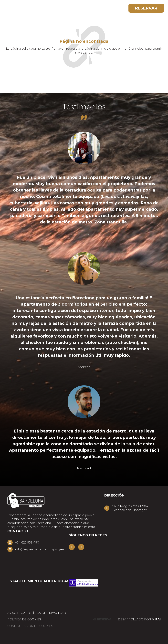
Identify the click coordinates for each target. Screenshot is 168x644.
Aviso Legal (17, 613)
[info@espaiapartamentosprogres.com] (10, 549)
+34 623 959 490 (27, 543)
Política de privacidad (46, 613)
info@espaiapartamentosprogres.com (43, 549)
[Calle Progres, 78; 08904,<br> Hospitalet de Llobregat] (107, 508)
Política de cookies (24, 619)
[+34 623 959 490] (10, 543)
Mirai (156, 619)
